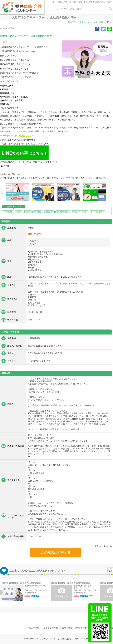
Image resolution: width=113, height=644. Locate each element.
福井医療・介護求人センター (81, 22)
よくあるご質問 (51, 628)
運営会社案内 (81, 628)
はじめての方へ (34, 628)
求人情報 (99, 22)
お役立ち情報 (66, 628)
